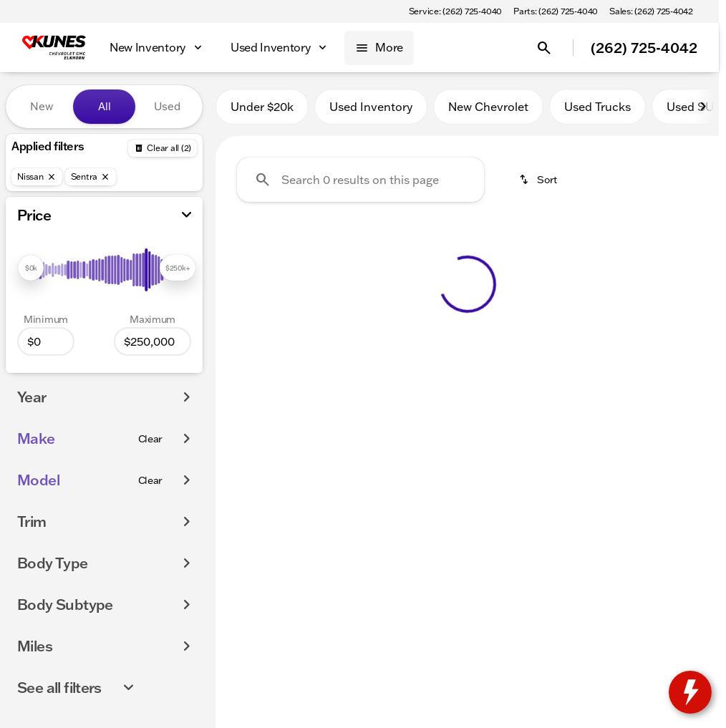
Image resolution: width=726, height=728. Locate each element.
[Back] (163, 148)
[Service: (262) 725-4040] (455, 11)
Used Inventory (371, 107)
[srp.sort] (539, 180)
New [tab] (42, 106)
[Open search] (544, 48)
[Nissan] (37, 177)
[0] (46, 341)
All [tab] (105, 106)
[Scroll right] (703, 107)
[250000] (153, 341)
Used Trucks (597, 107)
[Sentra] (91, 177)
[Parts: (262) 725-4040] (556, 11)
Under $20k (262, 107)
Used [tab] (167, 106)
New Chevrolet (488, 107)
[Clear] (151, 439)
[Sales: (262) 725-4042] (651, 11)
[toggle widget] (690, 692)
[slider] (31, 268)
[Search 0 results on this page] (360, 180)
